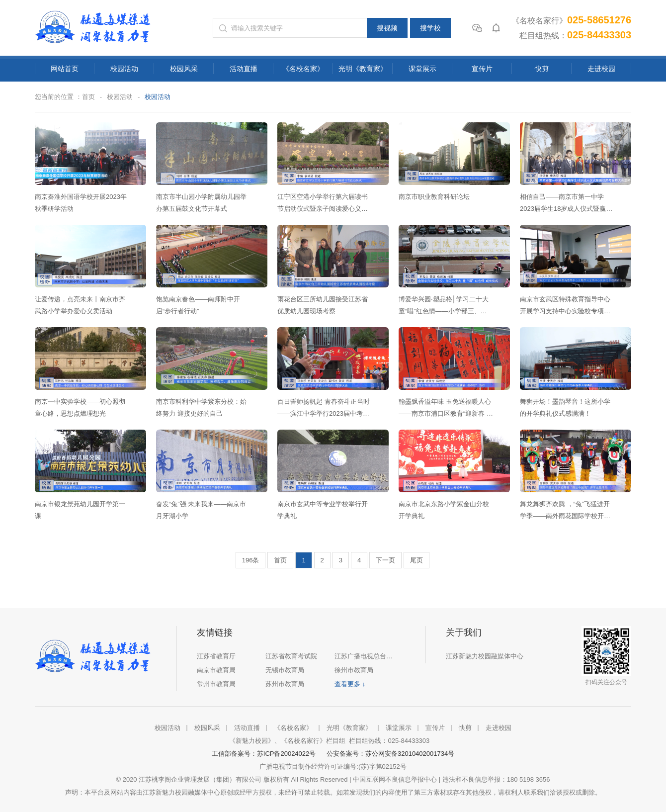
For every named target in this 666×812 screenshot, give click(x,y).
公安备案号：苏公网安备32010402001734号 (390, 754)
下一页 (385, 560)
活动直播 (244, 69)
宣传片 (482, 69)
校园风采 (184, 69)
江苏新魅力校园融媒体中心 (485, 656)
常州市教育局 (216, 684)
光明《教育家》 (363, 69)
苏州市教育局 (285, 684)
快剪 (542, 69)
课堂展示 (422, 69)
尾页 (416, 560)
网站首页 (65, 69)
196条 (251, 560)
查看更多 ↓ (350, 684)
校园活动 (124, 69)
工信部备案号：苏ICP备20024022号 (266, 754)
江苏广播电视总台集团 (366, 656)
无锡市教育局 (285, 670)
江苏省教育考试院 (291, 656)
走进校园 (601, 69)
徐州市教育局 (354, 670)
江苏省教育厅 (216, 656)
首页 (88, 97)
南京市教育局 (216, 670)
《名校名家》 (303, 69)
